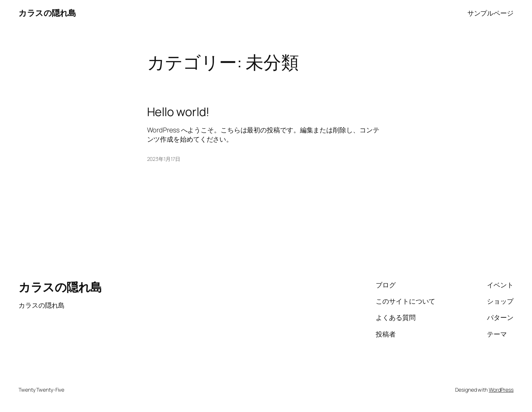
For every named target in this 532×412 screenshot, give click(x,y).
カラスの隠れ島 (47, 13)
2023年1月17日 (164, 159)
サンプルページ (490, 13)
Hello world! (178, 112)
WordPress (501, 390)
